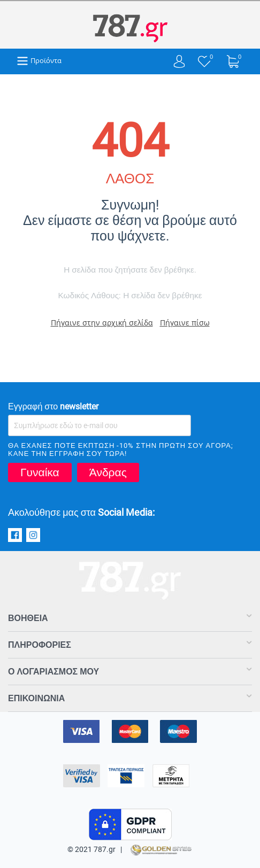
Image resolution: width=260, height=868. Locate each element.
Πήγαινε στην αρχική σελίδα (102, 323)
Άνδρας (108, 472)
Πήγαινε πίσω (185, 323)
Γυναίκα (40, 472)
